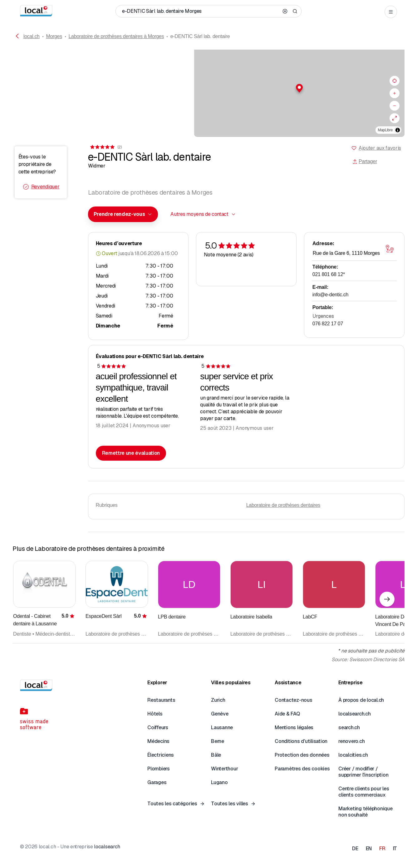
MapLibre (385, 130)
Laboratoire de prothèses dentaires (283, 505)
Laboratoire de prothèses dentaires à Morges (116, 36)
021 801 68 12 (329, 274)
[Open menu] (391, 12)
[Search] (295, 11)
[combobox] (123, 214)
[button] (208, 88)
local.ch (32, 36)
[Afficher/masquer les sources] (398, 130)
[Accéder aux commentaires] (106, 147)
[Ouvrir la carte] (390, 249)
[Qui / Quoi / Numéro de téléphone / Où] (200, 11)
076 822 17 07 (328, 324)
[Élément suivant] (387, 599)
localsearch (107, 847)
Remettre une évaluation (131, 453)
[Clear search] (285, 11)
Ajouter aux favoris (380, 148)
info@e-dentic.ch (330, 295)
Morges (54, 36)
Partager (365, 161)
